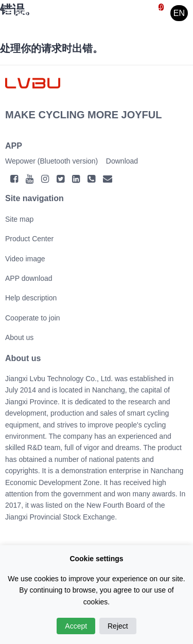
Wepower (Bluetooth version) (51, 161)
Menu (20, 13)
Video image (25, 259)
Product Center (29, 239)
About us (19, 337)
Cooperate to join (33, 318)
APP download (29, 278)
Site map (19, 219)
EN (179, 13)
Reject (118, 626)
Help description (31, 298)
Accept (76, 626)
